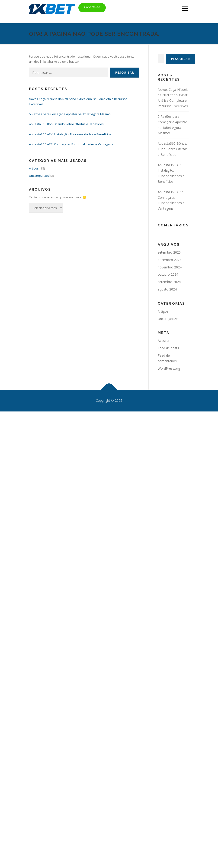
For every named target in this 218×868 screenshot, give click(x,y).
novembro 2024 (170, 267)
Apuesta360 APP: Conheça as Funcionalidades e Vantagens (71, 144)
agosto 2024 (167, 289)
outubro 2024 (168, 274)
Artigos (34, 168)
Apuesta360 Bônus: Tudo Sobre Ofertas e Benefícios (66, 124)
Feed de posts (168, 348)
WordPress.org (169, 368)
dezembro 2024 (170, 260)
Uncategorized (39, 176)
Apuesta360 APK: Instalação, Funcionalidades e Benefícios (70, 134)
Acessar (164, 341)
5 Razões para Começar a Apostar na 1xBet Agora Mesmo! (70, 114)
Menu (185, 9)
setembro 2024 (169, 282)
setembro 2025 (169, 252)
